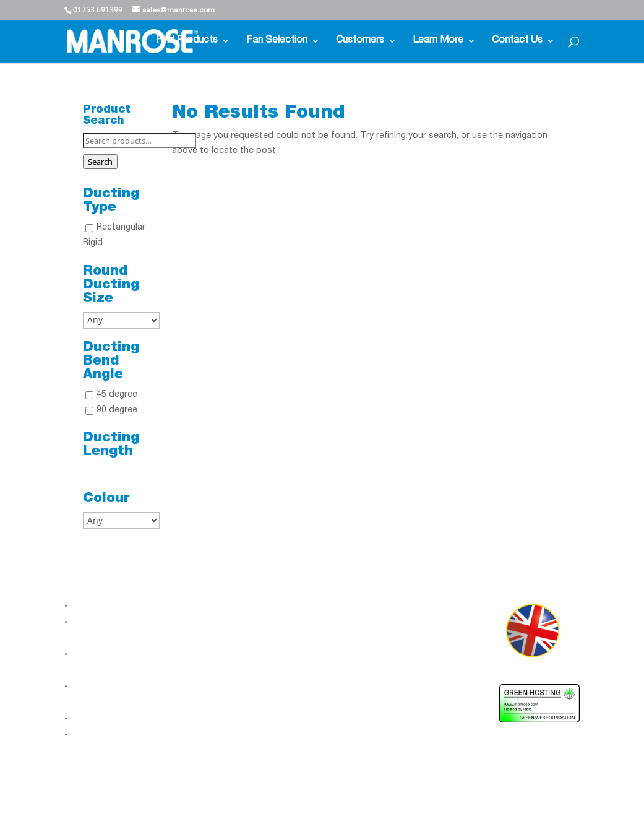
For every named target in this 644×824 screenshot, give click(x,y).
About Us (92, 605)
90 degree (117, 410)
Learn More (438, 41)
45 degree (117, 395)
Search (100, 162)
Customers (360, 41)
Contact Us (517, 41)
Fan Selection (277, 41)
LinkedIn (213, 614)
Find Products (187, 41)
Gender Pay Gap (107, 718)
